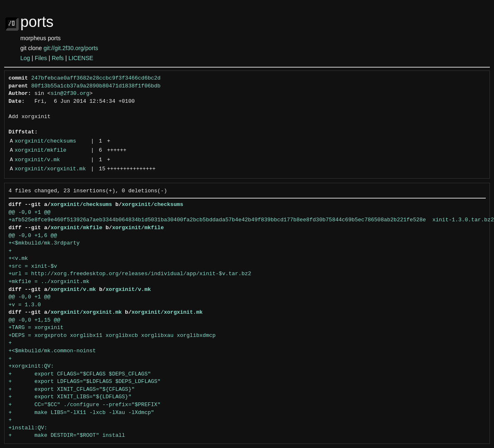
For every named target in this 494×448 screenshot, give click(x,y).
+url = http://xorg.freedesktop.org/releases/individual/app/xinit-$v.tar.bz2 (130, 274)
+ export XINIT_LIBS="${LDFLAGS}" (70, 397)
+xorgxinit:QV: (31, 366)
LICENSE (81, 58)
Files (41, 58)
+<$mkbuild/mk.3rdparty (44, 243)
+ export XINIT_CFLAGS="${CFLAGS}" (72, 390)
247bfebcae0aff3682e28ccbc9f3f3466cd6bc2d (96, 78)
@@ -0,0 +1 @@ (30, 213)
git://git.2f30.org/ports (71, 48)
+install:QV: (28, 428)
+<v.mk (18, 259)
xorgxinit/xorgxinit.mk (50, 169)
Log (25, 58)
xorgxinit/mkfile (40, 150)
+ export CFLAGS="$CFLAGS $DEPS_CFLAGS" (80, 374)
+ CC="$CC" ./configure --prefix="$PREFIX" (85, 405)
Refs (58, 58)
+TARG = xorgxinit (36, 328)
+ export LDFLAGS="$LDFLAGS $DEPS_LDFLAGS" (85, 382)
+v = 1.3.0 (25, 305)
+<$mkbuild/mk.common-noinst (52, 351)
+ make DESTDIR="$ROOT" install (67, 436)
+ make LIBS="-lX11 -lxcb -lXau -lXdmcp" (82, 413)
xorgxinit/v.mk (37, 160)
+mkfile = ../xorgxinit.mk (49, 282)
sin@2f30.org (70, 94)
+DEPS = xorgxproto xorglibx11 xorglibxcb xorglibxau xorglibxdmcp (112, 336)
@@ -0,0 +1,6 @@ (33, 236)
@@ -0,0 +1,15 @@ (35, 320)
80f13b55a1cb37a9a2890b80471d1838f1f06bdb (96, 86)
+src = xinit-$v (33, 266)
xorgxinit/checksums (45, 141)
